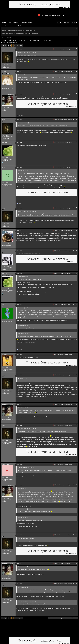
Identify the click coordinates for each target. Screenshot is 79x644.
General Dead (6, 43)
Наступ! (19, 45)
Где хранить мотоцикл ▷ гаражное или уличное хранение (18, 30)
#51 (76, 304)
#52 (76, 354)
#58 (76, 535)
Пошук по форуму (16, 25)
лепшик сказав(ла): (22, 123)
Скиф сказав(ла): (22, 587)
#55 (76, 425)
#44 (76, 119)
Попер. (5, 45)
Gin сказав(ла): (21, 378)
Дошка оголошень (27, 22)
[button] (19, 22)
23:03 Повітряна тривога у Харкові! (54, 15)
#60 (76, 584)
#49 (76, 251)
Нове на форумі (13, 22)
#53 (76, 375)
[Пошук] (74, 22)
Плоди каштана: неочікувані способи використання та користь (20, 33)
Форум (4, 22)
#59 (76, 563)
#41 (76, 49)
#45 (76, 142)
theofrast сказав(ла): (23, 277)
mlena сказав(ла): (22, 75)
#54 (76, 404)
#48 (76, 230)
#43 (76, 94)
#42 (76, 71)
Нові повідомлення (6, 25)
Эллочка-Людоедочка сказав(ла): (26, 52)
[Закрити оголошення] (77, 29)
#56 (76, 464)
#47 (76, 208)
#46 (76, 167)
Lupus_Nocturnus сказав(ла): (25, 468)
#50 (76, 273)
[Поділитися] (74, 49)
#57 (76, 485)
